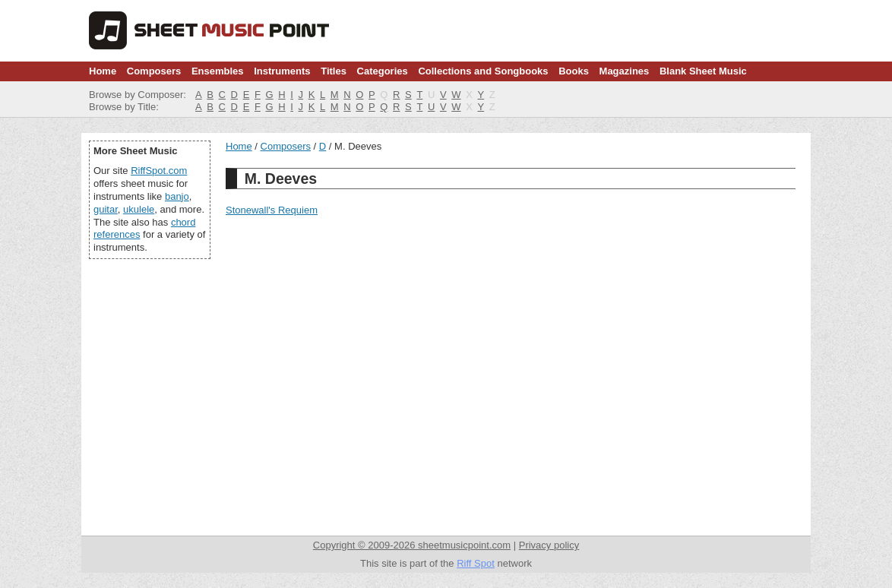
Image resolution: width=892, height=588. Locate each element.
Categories (383, 71)
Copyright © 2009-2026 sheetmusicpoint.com (412, 545)
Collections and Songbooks (483, 71)
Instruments (282, 71)
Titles (334, 71)
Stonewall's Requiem (272, 210)
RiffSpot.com (159, 171)
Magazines (625, 71)
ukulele (139, 209)
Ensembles (218, 71)
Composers (154, 71)
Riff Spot (476, 563)
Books (574, 71)
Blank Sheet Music (703, 71)
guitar (106, 209)
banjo (177, 196)
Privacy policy (549, 545)
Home (103, 71)
